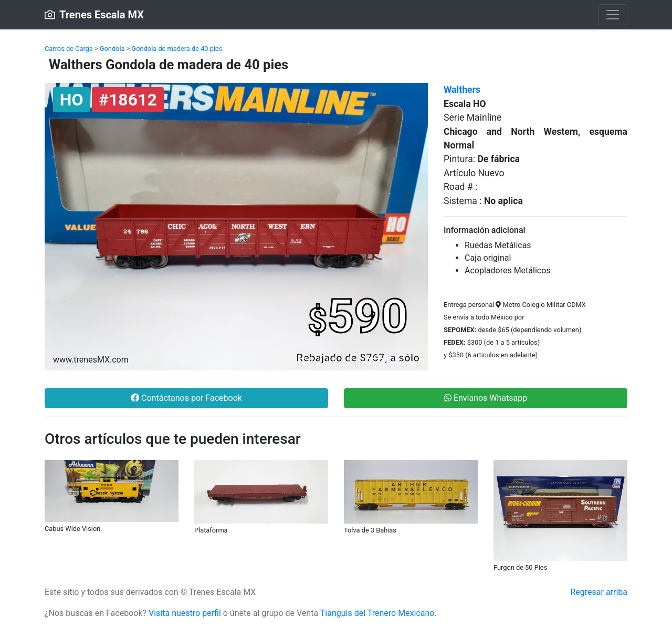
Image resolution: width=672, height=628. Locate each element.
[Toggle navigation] (613, 15)
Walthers (462, 90)
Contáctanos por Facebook (186, 398)
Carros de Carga (69, 49)
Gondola (112, 49)
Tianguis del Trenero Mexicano (377, 613)
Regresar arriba (599, 592)
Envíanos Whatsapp (486, 398)
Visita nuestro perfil (185, 613)
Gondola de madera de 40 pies (177, 49)
